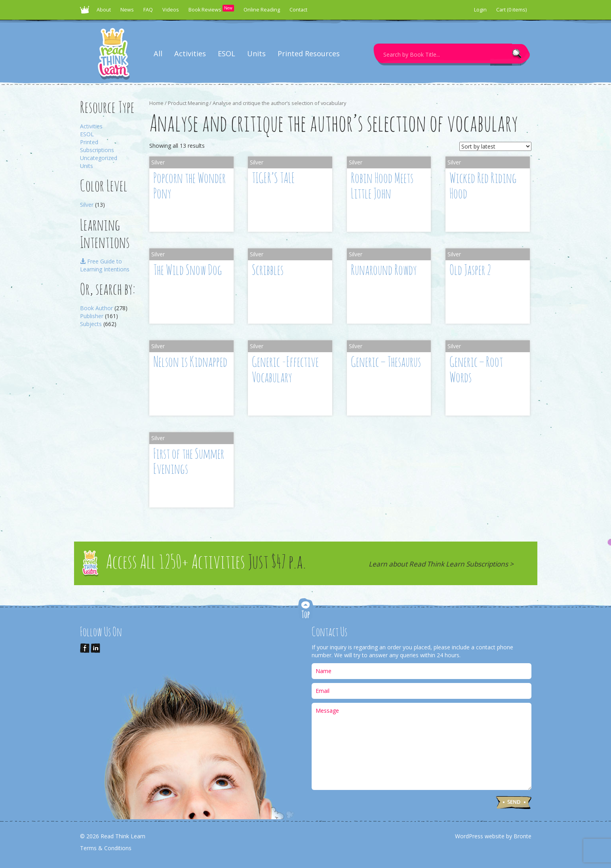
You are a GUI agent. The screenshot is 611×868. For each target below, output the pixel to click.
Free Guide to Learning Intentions (105, 265)
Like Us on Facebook (85, 648)
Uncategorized (99, 158)
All (158, 53)
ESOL (227, 53)
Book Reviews (211, 9)
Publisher (92, 316)
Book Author (96, 308)
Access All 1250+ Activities (206, 563)
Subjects (91, 324)
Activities (190, 53)
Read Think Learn (86, 12)
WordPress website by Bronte (493, 836)
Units (256, 53)
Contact (298, 10)
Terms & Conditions (106, 848)
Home (156, 103)
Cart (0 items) (511, 10)
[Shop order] (495, 146)
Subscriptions (97, 150)
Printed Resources (309, 53)
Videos (171, 10)
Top (306, 610)
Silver (87, 205)
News (127, 10)
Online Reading (262, 10)
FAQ (148, 10)
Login (480, 10)
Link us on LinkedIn (95, 648)
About (104, 10)
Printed (89, 142)
